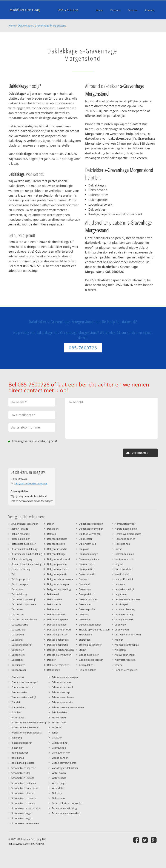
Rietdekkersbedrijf (22, 743)
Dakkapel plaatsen (57, 634)
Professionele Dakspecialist (26, 733)
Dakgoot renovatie (57, 569)
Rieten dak (17, 748)
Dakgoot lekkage (56, 554)
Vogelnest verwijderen (64, 763)
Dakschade (85, 584)
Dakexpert (53, 529)
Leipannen (121, 594)
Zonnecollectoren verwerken (68, 803)
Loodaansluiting (124, 614)
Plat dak (16, 702)
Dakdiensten (18, 665)
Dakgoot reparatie (57, 574)
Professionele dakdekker (25, 727)
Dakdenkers (18, 655)
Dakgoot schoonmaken (60, 579)
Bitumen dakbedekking (24, 549)
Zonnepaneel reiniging (64, 808)
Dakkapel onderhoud (59, 629)
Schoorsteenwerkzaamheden (68, 707)
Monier (119, 640)
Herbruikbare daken (126, 529)
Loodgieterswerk (124, 619)
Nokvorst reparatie (125, 660)
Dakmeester (85, 539)
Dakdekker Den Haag (24, 10)
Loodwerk (120, 625)
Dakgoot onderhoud (58, 559)
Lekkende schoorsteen (127, 599)
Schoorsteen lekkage (23, 778)
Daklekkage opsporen (91, 524)
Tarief (55, 733)
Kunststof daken (124, 569)
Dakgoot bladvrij (56, 544)
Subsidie (57, 727)
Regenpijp (17, 737)
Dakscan (84, 579)
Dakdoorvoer (19, 670)
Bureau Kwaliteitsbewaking (26, 564)
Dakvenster (85, 604)
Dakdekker (17, 640)
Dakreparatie (86, 569)
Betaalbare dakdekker (23, 544)
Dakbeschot (18, 614)
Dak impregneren (21, 579)
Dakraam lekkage (88, 554)
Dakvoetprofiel (87, 609)
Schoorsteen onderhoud (25, 788)
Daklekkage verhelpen (91, 529)
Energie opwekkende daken (94, 629)
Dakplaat (84, 549)
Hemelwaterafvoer (125, 524)
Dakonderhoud (87, 544)
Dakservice (85, 589)
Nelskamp (120, 650)
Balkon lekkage (20, 529)
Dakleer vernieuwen (58, 665)
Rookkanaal (18, 758)
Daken (51, 524)
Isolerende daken (124, 554)
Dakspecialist (86, 594)
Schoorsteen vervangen (65, 677)
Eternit (83, 650)
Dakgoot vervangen (58, 584)
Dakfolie (52, 534)
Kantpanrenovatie (125, 559)
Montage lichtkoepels (127, 645)
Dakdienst (17, 660)
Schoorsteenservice (62, 702)
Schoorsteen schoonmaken (26, 808)
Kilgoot (119, 564)
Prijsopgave (18, 717)
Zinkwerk (57, 793)
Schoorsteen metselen (24, 783)
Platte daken (18, 707)
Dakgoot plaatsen (57, 564)
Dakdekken (18, 634)
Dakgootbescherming (59, 589)
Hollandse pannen (125, 539)
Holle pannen (122, 544)
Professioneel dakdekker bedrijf (29, 722)
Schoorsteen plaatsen (23, 793)
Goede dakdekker (89, 655)
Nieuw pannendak (125, 655)
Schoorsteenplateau (63, 697)
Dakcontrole (18, 629)
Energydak (85, 640)
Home (12, 26)
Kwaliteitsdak (122, 574)
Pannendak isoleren (22, 687)
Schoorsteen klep (21, 773)
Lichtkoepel (121, 604)
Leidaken (120, 584)
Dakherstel (53, 594)
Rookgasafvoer (20, 753)
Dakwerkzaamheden (90, 625)
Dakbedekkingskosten (24, 604)
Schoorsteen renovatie (24, 798)
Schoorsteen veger (22, 818)
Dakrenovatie (86, 564)
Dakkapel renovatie (58, 640)
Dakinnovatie (55, 599)
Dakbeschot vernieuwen (25, 619)
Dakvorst (84, 614)
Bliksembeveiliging (22, 559)
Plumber (16, 712)
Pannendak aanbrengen (25, 682)
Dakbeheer (17, 609)
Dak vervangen (20, 584)
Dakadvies (17, 589)
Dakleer (51, 660)
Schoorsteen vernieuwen (25, 823)
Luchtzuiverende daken (128, 634)
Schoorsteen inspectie (24, 768)
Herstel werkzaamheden (128, 534)
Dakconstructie (20, 625)
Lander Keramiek (124, 579)
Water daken (59, 773)
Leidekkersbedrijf (124, 589)
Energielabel (86, 634)
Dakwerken (85, 619)
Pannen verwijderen (126, 670)
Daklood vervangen (90, 534)
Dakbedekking (19, 594)
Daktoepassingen (88, 599)
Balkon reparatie (21, 534)
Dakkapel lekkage (57, 625)
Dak (14, 574)
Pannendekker (19, 692)
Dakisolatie (53, 609)
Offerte (119, 665)
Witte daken (58, 788)
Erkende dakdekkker (90, 645)
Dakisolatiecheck (56, 614)
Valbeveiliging (60, 743)
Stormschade (59, 722)
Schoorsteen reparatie (24, 803)
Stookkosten (59, 717)
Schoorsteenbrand (62, 682)
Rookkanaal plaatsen (23, 763)
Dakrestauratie (87, 574)
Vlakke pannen (60, 758)
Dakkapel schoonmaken (60, 650)
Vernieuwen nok (61, 753)
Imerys (118, 549)
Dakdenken (18, 650)
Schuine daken (60, 712)
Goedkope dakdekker (91, 660)
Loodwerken (122, 629)
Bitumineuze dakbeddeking (27, 554)
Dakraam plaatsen (89, 559)
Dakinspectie (54, 604)
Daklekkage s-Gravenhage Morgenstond (42, 26)
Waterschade (59, 778)
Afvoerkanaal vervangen (25, 524)
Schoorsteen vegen (22, 813)
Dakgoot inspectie (57, 549)
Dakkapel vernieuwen (59, 655)
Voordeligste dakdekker (65, 768)
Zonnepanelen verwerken (66, 813)
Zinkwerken (58, 798)
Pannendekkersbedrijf (24, 697)
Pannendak (18, 677)
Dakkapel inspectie (58, 619)
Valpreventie (59, 748)
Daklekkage (53, 670)
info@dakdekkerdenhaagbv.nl (31, 483)
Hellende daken (88, 670)
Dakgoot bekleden (57, 539)
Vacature (57, 737)
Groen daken (86, 665)
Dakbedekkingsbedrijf (24, 599)
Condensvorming (21, 569)
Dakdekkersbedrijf (22, 645)
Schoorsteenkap (61, 692)
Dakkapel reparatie (58, 645)
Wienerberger (59, 783)
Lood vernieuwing (125, 609)
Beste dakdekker (21, 539)
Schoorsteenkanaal (62, 687)
